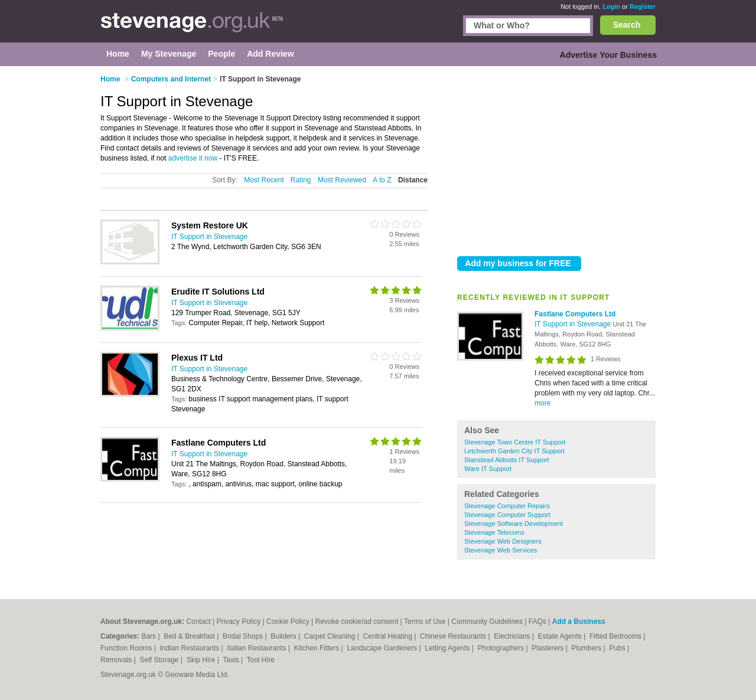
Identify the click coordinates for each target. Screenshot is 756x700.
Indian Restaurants (191, 648)
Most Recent (264, 180)
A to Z (382, 180)
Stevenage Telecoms (494, 532)
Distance (413, 180)
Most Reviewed (342, 180)
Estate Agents (561, 636)
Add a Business (579, 622)
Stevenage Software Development (514, 524)
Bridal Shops (244, 636)
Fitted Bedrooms (616, 636)
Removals (117, 660)
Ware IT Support (488, 469)
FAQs (537, 622)
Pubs (618, 648)
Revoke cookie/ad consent (357, 622)
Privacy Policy (239, 622)
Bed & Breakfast (190, 636)
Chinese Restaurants (454, 636)
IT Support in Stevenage (574, 324)
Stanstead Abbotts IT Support (507, 460)
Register (643, 6)
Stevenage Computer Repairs (507, 506)
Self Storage (160, 660)
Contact (198, 622)
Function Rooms (127, 648)
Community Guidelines (487, 622)
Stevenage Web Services (501, 550)
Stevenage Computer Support (507, 515)
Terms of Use (425, 622)
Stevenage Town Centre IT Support (515, 442)
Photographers (501, 648)
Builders (284, 636)
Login (611, 6)
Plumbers (587, 648)
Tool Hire (261, 660)
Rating (301, 180)
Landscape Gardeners (383, 648)
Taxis (232, 660)
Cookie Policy (288, 622)
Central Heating (389, 636)
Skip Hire (202, 660)
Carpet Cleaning (331, 636)
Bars (149, 636)
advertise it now (193, 158)
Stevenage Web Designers (503, 541)
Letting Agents (448, 648)
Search (627, 25)
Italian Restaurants (257, 648)
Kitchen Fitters (318, 648)
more (542, 403)
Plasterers (548, 648)
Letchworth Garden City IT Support (514, 451)
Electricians (513, 636)
